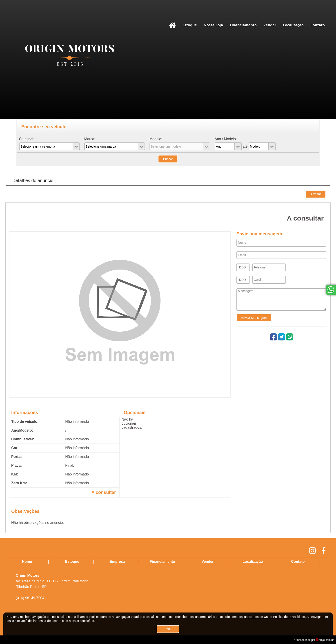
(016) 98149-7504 (30, 598)
